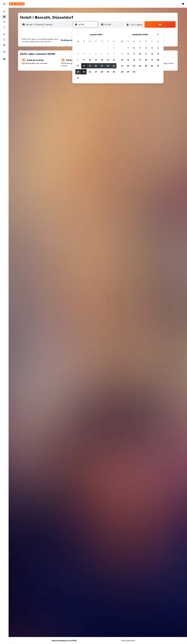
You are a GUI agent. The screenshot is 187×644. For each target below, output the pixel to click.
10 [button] (78, 60)
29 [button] (108, 72)
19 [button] (90, 66)
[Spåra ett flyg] (4, 40)
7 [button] (102, 54)
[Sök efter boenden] (4, 17)
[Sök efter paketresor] (4, 27)
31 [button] (78, 78)
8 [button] (108, 54)
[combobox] (48, 24)
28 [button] (102, 72)
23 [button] (114, 66)
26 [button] (90, 72)
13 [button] (96, 60)
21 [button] (102, 66)
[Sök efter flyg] (4, 11)
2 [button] (114, 48)
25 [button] (84, 72)
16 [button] (114, 60)
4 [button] (84, 54)
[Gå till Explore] (4, 34)
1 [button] (108, 48)
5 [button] (90, 54)
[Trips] (4, 52)
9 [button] (114, 54)
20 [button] (96, 66)
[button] (4, 4)
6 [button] (96, 54)
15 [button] (108, 60)
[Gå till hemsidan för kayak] (17, 4)
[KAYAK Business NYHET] (4, 45)
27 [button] (96, 72)
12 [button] (90, 60)
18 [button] (84, 66)
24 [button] (78, 72)
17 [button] (78, 66)
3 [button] (78, 54)
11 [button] (84, 60)
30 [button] (114, 72)
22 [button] (108, 66)
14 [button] (102, 60)
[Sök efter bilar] (4, 22)
